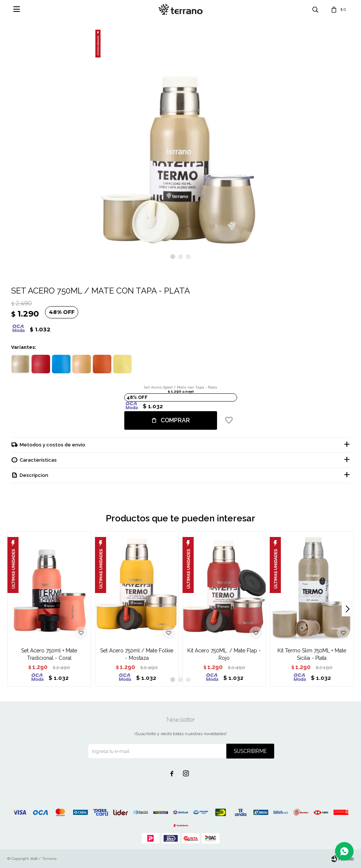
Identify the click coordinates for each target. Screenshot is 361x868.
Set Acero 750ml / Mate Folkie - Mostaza (137, 654)
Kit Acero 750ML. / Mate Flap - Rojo (224, 654)
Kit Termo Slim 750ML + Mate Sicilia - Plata (312, 654)
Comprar (175, 420)
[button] (173, 257)
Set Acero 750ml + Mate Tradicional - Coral (49, 654)
